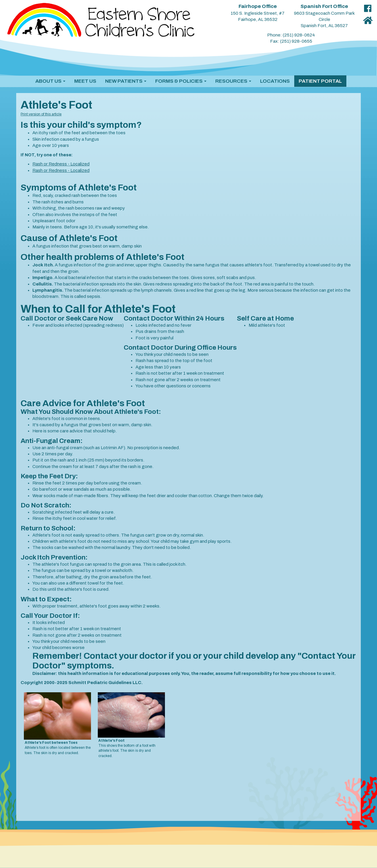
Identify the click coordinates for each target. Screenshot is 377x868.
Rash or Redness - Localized (61, 164)
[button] (50, 81)
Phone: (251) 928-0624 (291, 35)
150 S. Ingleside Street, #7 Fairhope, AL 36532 (258, 13)
